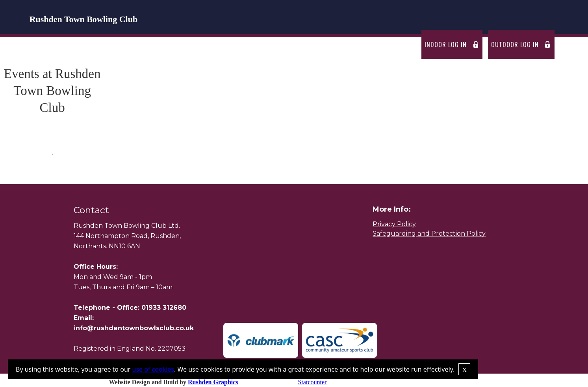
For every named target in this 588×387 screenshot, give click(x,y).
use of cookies (153, 369)
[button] (154, 45)
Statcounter (313, 382)
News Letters (324, 45)
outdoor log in (515, 45)
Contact (403, 45)
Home (117, 45)
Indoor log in (446, 45)
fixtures (197, 45)
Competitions (273, 45)
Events (231, 45)
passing (367, 45)
